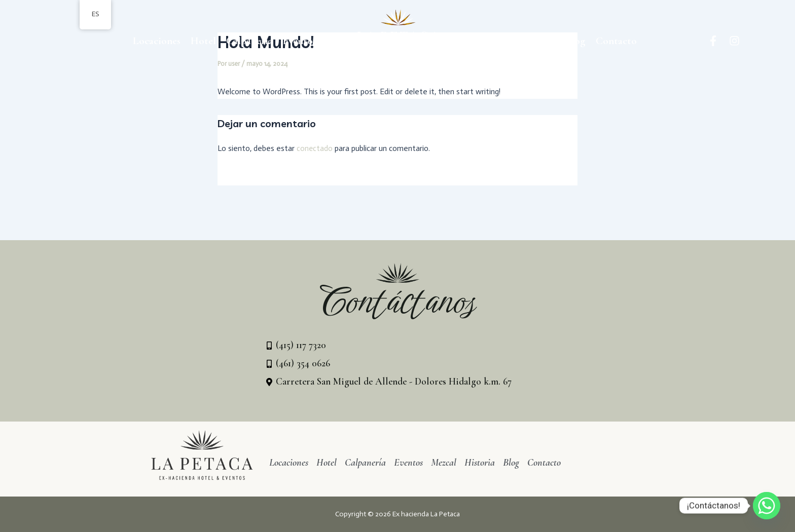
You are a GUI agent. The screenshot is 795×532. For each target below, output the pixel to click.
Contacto (616, 41)
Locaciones (157, 41)
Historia (537, 41)
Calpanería (249, 41)
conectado (315, 148)
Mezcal (494, 41)
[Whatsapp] (767, 506)
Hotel (203, 41)
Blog (575, 41)
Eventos (300, 41)
